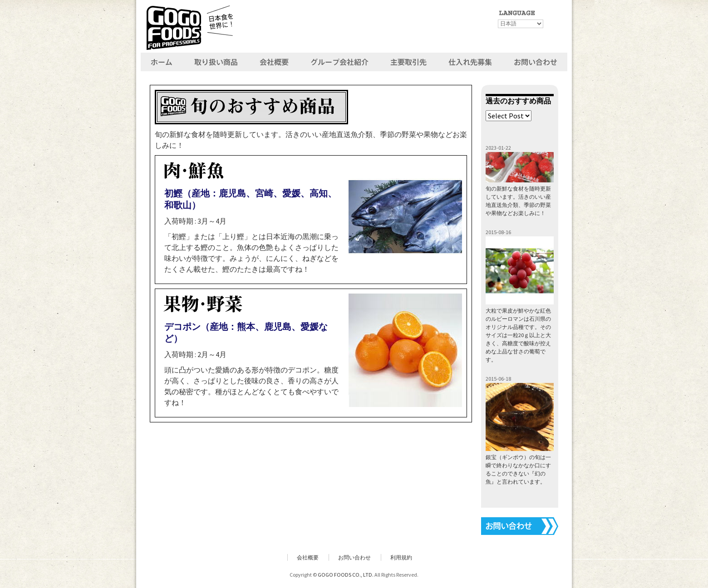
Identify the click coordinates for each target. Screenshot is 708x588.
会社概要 (308, 557)
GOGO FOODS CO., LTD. (346, 575)
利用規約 (401, 557)
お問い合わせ (354, 557)
